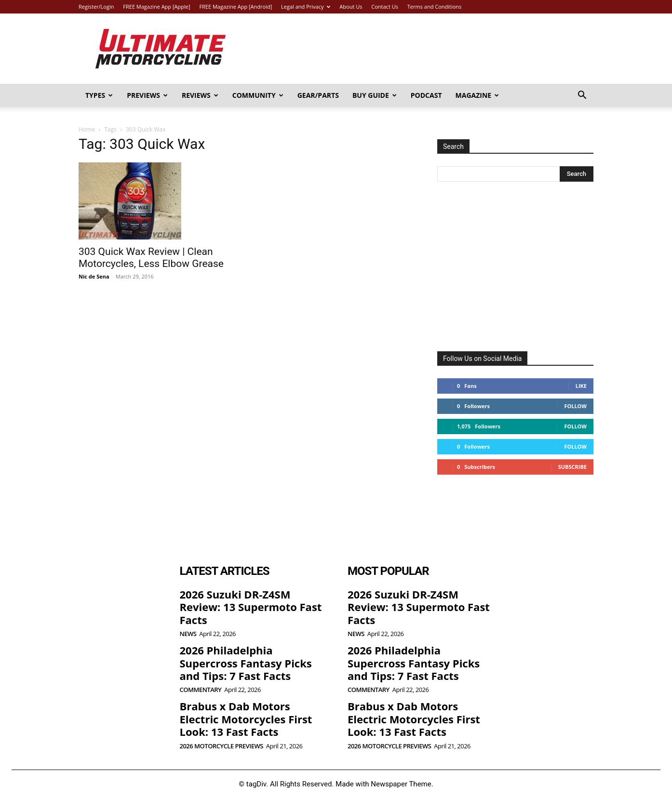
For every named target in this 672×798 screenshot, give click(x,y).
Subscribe (572, 467)
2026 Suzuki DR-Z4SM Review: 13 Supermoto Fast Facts (251, 607)
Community (258, 95)
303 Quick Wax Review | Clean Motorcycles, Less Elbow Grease (151, 258)
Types (99, 95)
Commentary (201, 690)
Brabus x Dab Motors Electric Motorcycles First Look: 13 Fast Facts (246, 719)
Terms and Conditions (435, 7)
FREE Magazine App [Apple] (156, 7)
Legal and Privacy (306, 7)
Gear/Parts (318, 95)
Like (581, 386)
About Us (351, 7)
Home (87, 129)
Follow (575, 406)
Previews (147, 95)
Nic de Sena (94, 276)
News (188, 634)
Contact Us (385, 7)
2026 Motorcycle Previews (222, 746)
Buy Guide (375, 95)
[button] (582, 96)
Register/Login (96, 7)
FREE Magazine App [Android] (235, 7)
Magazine (477, 95)
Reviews (200, 95)
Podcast (426, 95)
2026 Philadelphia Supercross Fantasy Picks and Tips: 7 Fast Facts (246, 663)
